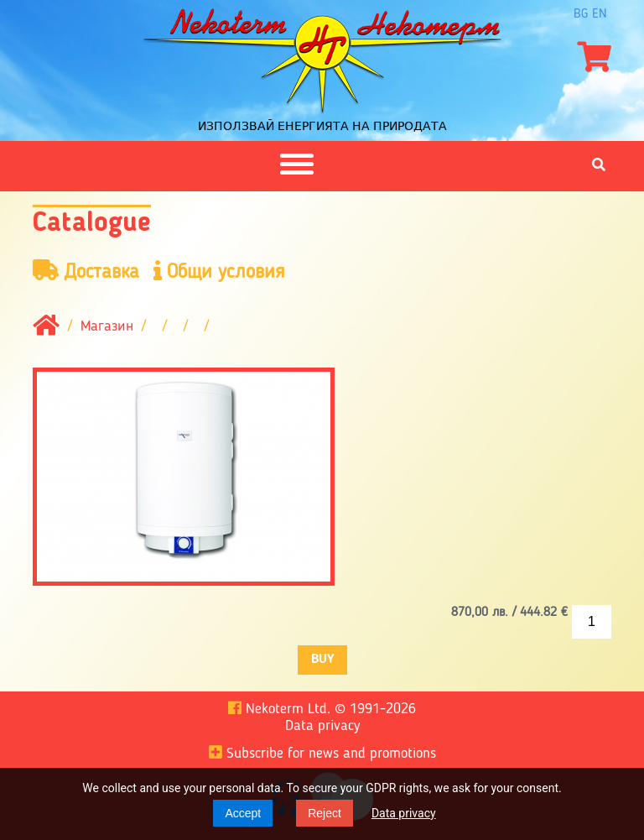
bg (581, 14)
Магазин (107, 326)
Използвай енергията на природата (322, 126)
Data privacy (404, 813)
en (600, 14)
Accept (243, 813)
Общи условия (219, 271)
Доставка (86, 271)
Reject (325, 813)
